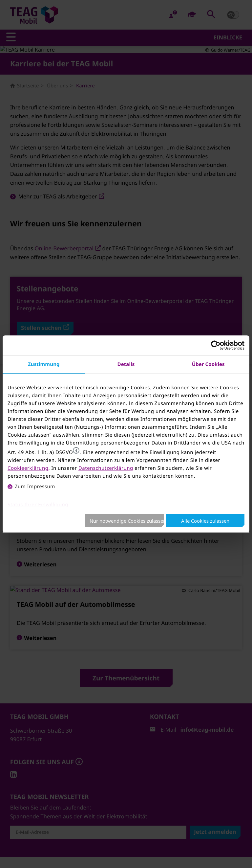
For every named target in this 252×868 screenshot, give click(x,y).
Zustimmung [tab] (44, 364)
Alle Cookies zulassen (205, 521)
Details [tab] (126, 364)
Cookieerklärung (28, 468)
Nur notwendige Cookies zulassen (127, 521)
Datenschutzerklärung (106, 468)
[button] (76, 450)
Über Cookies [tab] (208, 364)
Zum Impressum (35, 487)
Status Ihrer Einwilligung (38, 505)
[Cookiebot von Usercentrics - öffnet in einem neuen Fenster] (216, 345)
